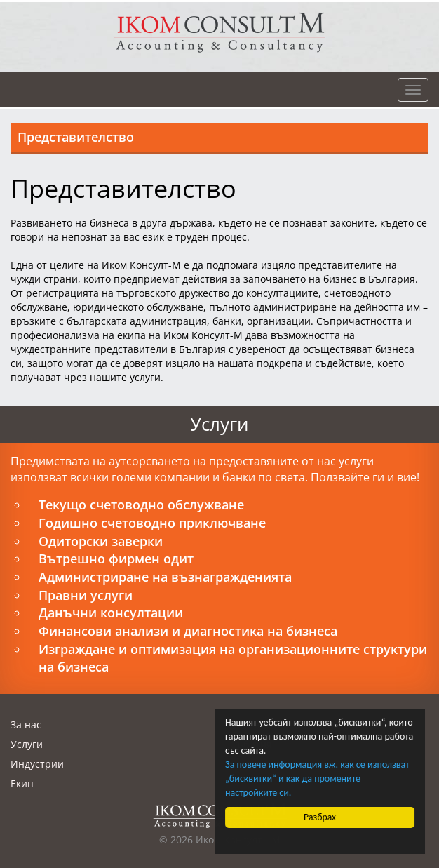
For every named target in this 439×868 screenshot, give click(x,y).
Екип (22, 783)
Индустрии (37, 764)
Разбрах (320, 817)
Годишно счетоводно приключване (152, 523)
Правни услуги (86, 595)
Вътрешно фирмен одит (116, 559)
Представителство (76, 137)
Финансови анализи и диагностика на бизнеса (188, 631)
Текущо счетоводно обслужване (141, 505)
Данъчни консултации (111, 613)
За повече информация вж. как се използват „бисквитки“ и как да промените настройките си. (317, 779)
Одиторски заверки (101, 541)
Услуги (27, 744)
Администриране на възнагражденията (165, 577)
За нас (26, 725)
